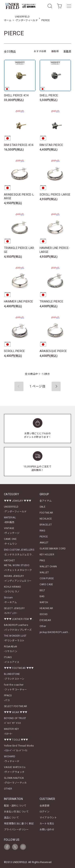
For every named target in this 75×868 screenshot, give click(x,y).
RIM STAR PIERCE (51, 145)
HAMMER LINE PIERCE (18, 301)
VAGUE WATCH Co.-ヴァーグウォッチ (15, 770)
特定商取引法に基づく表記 (19, 824)
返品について (11, 818)
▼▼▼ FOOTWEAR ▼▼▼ (19, 668)
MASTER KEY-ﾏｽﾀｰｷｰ (11, 731)
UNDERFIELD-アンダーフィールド (15, 509)
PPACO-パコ (8, 698)
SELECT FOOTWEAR (15, 706)
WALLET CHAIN (48, 567)
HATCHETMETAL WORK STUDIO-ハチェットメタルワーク (18, 565)
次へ (56, 386)
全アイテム (46, 501)
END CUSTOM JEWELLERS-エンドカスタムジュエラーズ (20, 552)
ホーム (8, 20)
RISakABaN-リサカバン (11, 649)
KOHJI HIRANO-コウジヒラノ (12, 589)
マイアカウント (48, 818)
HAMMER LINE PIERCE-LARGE (55, 250)
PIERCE (46, 20)
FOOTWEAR (46, 513)
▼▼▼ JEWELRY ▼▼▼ (18, 501)
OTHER (8, 789)
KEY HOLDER (47, 555)
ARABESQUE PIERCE (53, 351)
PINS (42, 561)
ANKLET (44, 543)
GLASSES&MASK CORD (53, 549)
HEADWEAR (46, 608)
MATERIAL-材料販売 (10, 520)
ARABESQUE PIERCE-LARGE (19, 197)
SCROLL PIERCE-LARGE (55, 195)
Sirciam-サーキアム (10, 600)
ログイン (44, 812)
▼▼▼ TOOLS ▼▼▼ (16, 740)
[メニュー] (69, 6)
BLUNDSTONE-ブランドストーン (14, 676)
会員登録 (44, 806)
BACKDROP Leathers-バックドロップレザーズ (18, 627)
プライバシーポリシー (16, 830)
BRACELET (46, 525)
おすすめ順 (40, 51)
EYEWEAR (45, 620)
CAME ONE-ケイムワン (10, 541)
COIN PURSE (47, 578)
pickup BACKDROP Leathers (56, 632)
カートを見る (47, 824)
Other (43, 626)
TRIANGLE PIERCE (51, 301)
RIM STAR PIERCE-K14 (19, 145)
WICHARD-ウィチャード (12, 759)
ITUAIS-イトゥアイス (12, 660)
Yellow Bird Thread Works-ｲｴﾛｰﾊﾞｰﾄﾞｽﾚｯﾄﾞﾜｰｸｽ (19, 748)
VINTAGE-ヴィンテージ (12, 531)
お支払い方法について (16, 812)
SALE (42, 507)
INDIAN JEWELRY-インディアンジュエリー (18, 578)
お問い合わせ (47, 830)
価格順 (55, 51)
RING (42, 531)
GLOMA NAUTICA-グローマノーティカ (15, 780)
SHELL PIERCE (49, 95)
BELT (42, 590)
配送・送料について (15, 806)
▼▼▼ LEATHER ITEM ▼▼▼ (20, 619)
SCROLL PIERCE (14, 351)
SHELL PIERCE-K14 (16, 95)
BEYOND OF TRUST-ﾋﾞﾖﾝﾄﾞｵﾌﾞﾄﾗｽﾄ (15, 721)
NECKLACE (46, 519)
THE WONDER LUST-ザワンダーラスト (15, 638)
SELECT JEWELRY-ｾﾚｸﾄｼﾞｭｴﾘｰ (14, 611)
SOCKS (44, 614)
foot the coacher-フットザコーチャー (15, 687)
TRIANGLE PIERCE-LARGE (19, 250)
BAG (42, 596)
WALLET (44, 572)
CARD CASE (46, 584)
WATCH (44, 602)
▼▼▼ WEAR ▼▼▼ (16, 712)
